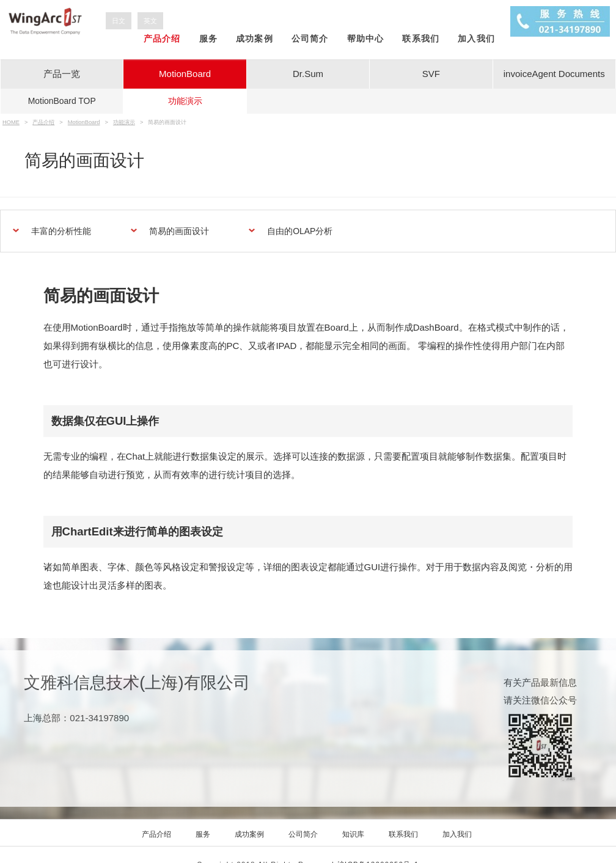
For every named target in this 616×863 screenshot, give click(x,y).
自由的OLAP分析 (300, 231)
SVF (431, 74)
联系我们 (421, 39)
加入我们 (476, 39)
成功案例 (255, 39)
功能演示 (185, 101)
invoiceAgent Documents (554, 74)
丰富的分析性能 (61, 231)
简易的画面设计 (179, 231)
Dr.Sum (308, 74)
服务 (208, 39)
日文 (119, 21)
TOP (62, 101)
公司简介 (310, 39)
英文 (150, 21)
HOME (11, 122)
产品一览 (62, 74)
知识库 (353, 834)
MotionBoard (185, 74)
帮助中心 (366, 39)
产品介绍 (162, 39)
